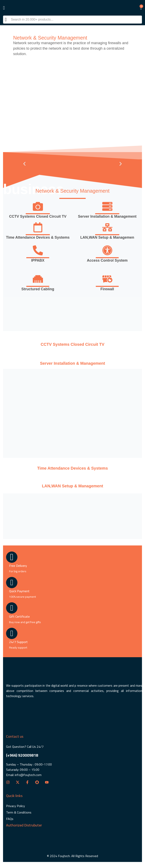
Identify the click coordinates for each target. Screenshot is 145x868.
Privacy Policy (15, 806)
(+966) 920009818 (22, 755)
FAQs (10, 819)
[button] (139, 8)
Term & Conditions (19, 812)
